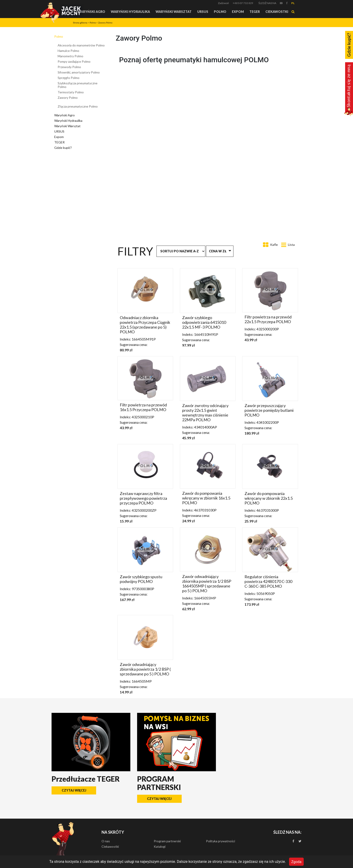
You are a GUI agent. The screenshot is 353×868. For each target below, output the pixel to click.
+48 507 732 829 (243, 3)
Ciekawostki (277, 12)
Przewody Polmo (69, 67)
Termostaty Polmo (71, 92)
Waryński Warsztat (174, 12)
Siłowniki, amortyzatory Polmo (79, 72)
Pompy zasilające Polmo (74, 61)
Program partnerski (167, 841)
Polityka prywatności (221, 841)
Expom (238, 12)
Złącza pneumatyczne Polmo (78, 106)
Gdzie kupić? (63, 148)
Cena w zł (218, 251)
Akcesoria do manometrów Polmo (81, 45)
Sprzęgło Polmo (69, 78)
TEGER (255, 12)
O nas (106, 841)
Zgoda (296, 862)
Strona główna (80, 23)
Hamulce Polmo (68, 51)
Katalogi (160, 846)
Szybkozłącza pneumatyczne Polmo (78, 85)
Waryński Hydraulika (130, 12)
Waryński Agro (91, 12)
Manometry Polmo (70, 56)
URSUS (203, 12)
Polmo (220, 12)
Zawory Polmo (105, 23)
